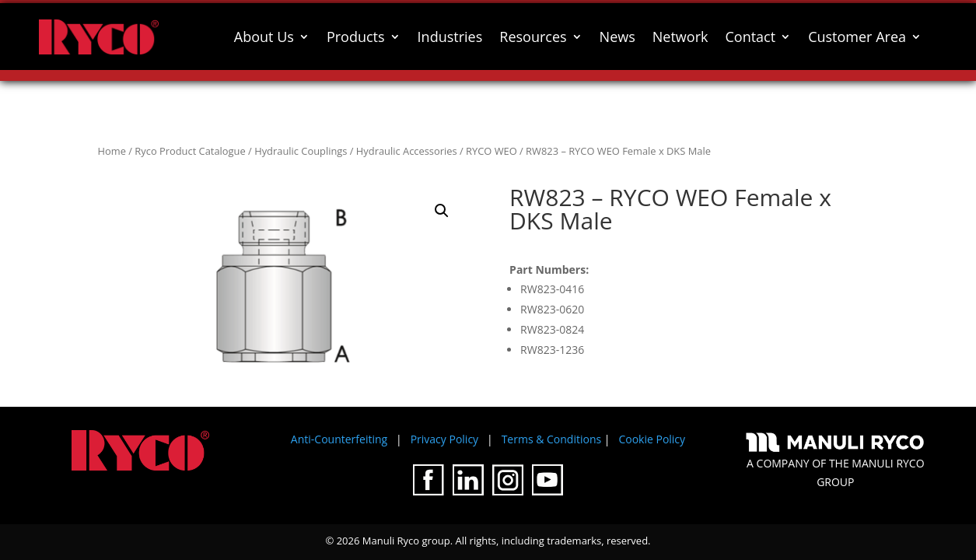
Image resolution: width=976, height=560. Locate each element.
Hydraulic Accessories (407, 151)
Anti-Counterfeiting (339, 439)
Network (680, 37)
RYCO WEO (491, 151)
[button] (442, 211)
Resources (533, 37)
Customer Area (857, 37)
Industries (450, 37)
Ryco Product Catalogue (190, 151)
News (617, 37)
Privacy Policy (444, 439)
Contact (750, 37)
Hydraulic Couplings (301, 151)
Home (112, 151)
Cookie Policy (652, 439)
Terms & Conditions (552, 439)
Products (356, 37)
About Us (264, 37)
